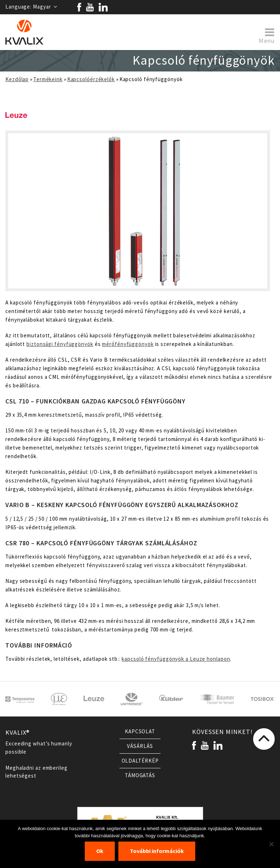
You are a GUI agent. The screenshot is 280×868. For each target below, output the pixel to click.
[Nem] (271, 844)
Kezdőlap (17, 79)
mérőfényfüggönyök (128, 344)
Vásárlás (140, 746)
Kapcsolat (140, 731)
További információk (157, 851)
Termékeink (48, 79)
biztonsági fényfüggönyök (60, 344)
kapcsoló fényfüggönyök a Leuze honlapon (176, 659)
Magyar (45, 7)
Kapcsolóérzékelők (91, 79)
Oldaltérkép (140, 761)
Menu (267, 35)
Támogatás (140, 775)
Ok (100, 851)
